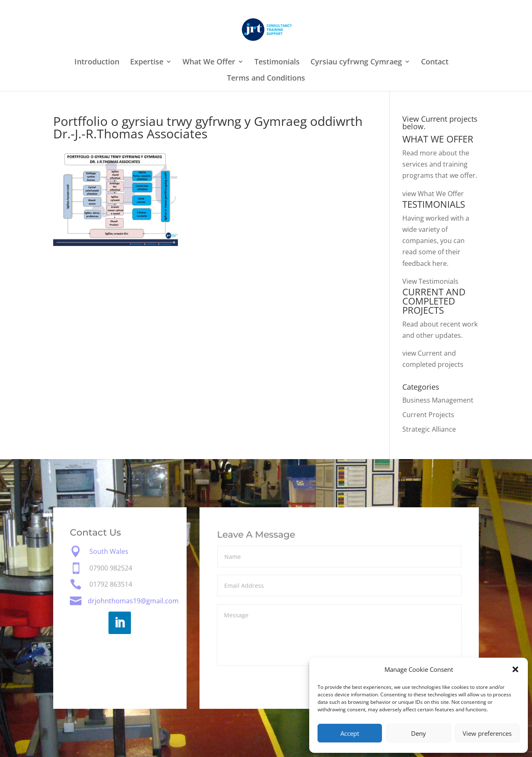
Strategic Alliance (429, 429)
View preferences (487, 733)
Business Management (438, 400)
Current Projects (428, 415)
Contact (435, 63)
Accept (350, 733)
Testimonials (277, 63)
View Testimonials (430, 281)
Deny (419, 733)
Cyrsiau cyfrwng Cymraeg (356, 63)
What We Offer (209, 63)
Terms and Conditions (266, 79)
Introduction (97, 63)
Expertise (147, 63)
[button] (515, 669)
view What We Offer (433, 194)
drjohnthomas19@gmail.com (133, 601)
